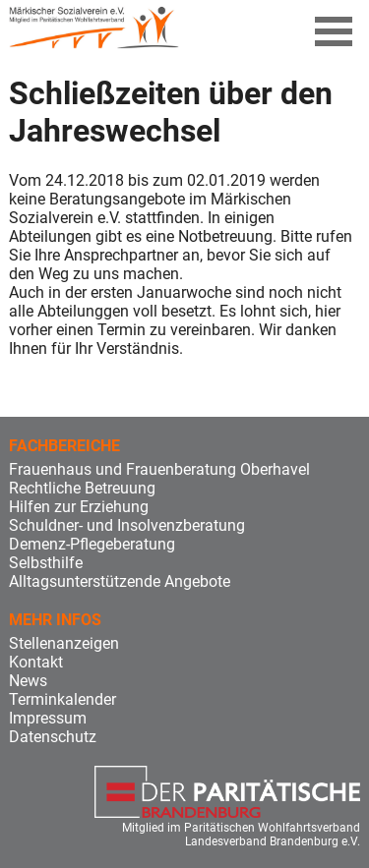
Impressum (48, 718)
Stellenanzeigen (64, 643)
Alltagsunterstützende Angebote (120, 581)
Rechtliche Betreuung (82, 488)
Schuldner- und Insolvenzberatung (127, 525)
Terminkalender (62, 699)
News (28, 681)
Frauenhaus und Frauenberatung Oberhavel (159, 469)
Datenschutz (53, 737)
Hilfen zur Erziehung (79, 507)
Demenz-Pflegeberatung (92, 544)
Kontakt (36, 662)
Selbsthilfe (46, 563)
